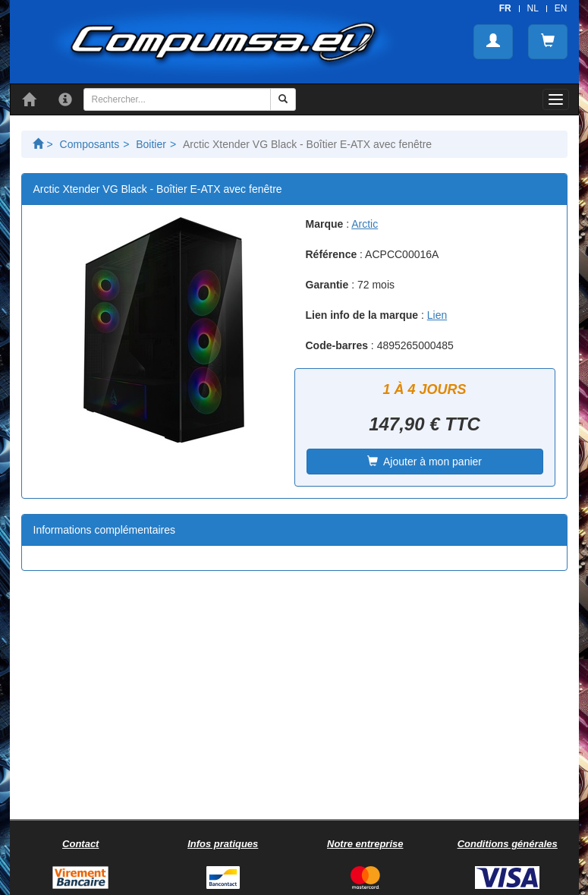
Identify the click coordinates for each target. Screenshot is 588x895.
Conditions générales (508, 844)
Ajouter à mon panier (424, 462)
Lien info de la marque (362, 315)
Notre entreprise (365, 844)
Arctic (365, 224)
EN (561, 8)
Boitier (151, 144)
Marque (325, 224)
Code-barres (337, 345)
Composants (90, 144)
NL (533, 8)
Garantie (327, 285)
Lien (437, 315)
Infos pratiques (223, 844)
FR (505, 8)
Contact (80, 844)
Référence (332, 254)
